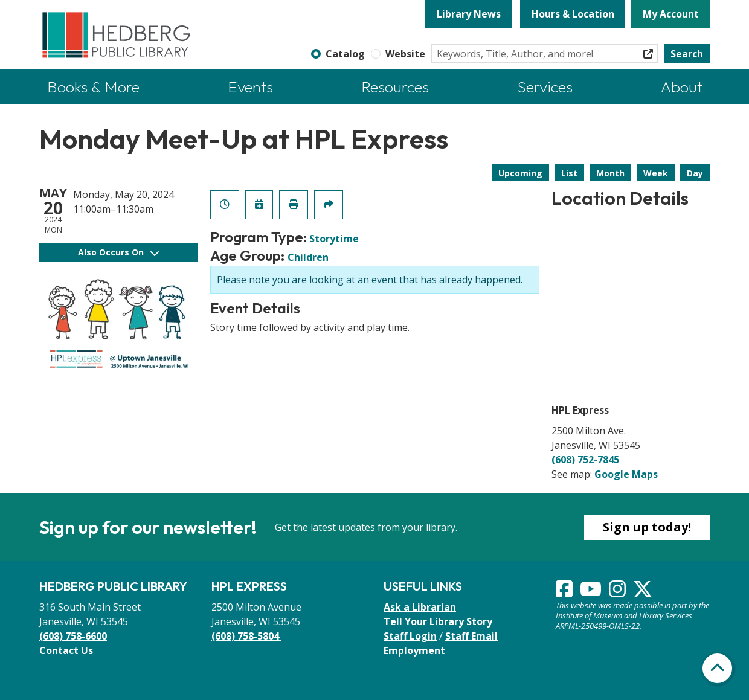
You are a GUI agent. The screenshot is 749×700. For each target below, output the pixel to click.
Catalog (345, 54)
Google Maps (626, 474)
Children (308, 257)
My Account (671, 14)
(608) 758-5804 (246, 636)
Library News (469, 14)
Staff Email (471, 636)
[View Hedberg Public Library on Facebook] (565, 592)
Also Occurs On (118, 252)
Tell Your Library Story (438, 621)
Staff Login (410, 636)
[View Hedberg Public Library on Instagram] (619, 592)
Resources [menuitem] (395, 87)
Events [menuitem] (250, 87)
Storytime (334, 239)
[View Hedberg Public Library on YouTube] (592, 592)
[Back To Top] (717, 668)
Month (610, 173)
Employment (414, 650)
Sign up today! (647, 527)
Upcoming (520, 173)
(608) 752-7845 (585, 460)
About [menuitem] (682, 87)
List (569, 173)
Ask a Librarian (420, 607)
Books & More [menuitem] (93, 87)
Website (405, 54)
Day (695, 173)
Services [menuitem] (545, 87)
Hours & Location (573, 14)
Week (656, 173)
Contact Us (66, 650)
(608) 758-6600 (73, 636)
